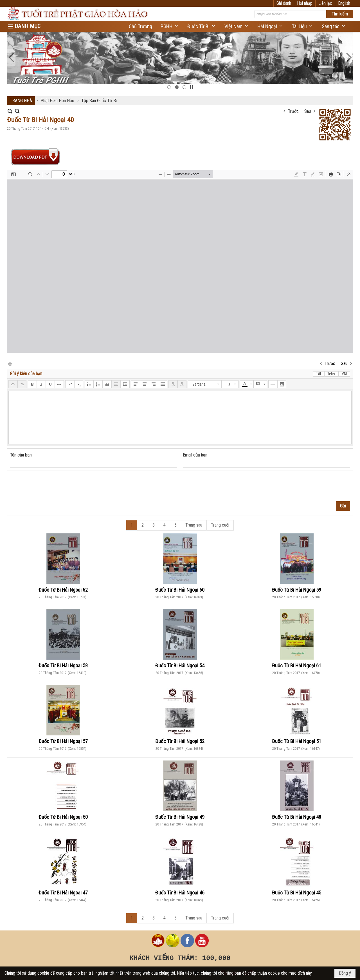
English (344, 3)
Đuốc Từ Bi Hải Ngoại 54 (180, 665)
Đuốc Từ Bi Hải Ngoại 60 (180, 590)
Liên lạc (325, 3)
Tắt (319, 374)
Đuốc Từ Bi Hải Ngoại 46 (180, 893)
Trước (293, 111)
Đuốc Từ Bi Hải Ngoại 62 (63, 590)
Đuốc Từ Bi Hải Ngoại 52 (180, 741)
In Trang (10, 363)
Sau (308, 111)
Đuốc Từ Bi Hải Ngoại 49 (180, 817)
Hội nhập (305, 3)
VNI (344, 374)
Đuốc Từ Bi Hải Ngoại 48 (297, 817)
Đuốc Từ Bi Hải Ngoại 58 (63, 665)
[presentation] (53, 485)
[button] (170, 26)
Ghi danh (284, 3)
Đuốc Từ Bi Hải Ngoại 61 (297, 665)
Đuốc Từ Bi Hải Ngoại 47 (63, 893)
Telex (331, 374)
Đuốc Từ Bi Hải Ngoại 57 (63, 741)
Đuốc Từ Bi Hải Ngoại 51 (297, 741)
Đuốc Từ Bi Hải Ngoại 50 (63, 817)
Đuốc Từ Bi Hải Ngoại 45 (297, 893)
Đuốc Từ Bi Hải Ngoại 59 (297, 590)
